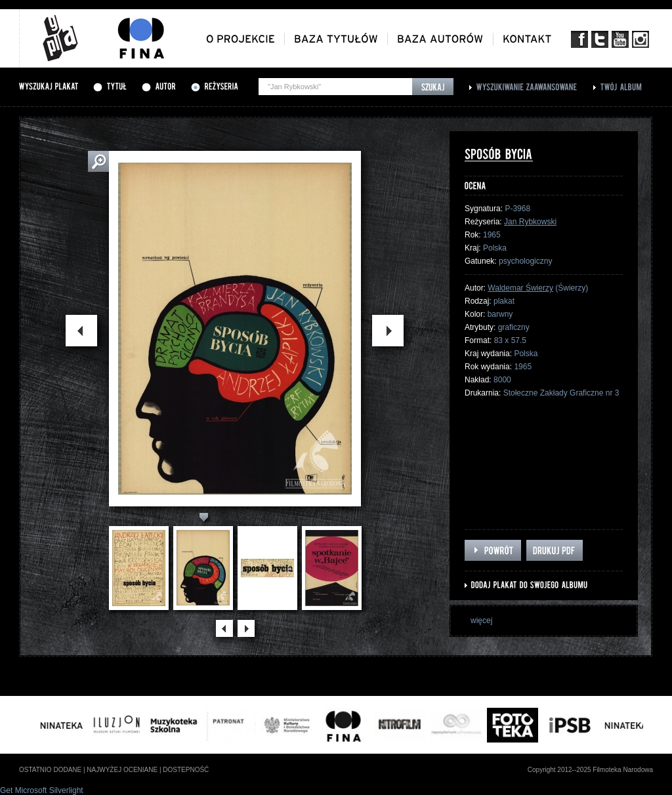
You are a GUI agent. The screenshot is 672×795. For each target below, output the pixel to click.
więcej (481, 621)
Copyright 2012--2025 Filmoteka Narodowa (590, 770)
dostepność (186, 770)
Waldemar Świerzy (520, 288)
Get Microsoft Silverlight (42, 790)
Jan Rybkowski (530, 222)
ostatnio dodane (50, 770)
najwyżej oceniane (122, 770)
